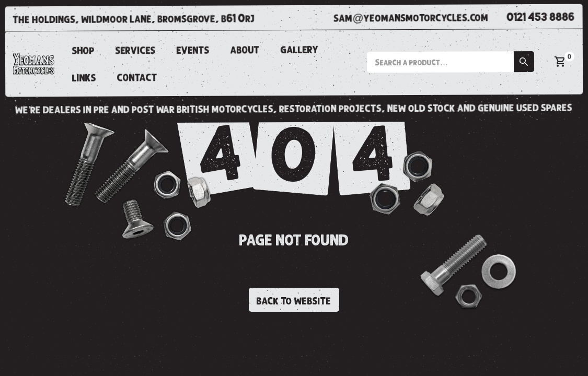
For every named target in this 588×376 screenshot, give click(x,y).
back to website (294, 301)
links (84, 78)
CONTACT (137, 78)
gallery (300, 50)
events (193, 50)
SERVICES (136, 51)
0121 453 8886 (541, 17)
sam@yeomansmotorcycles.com (411, 17)
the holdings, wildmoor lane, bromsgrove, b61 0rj (134, 19)
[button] (451, 62)
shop (83, 51)
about (245, 50)
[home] (34, 64)
